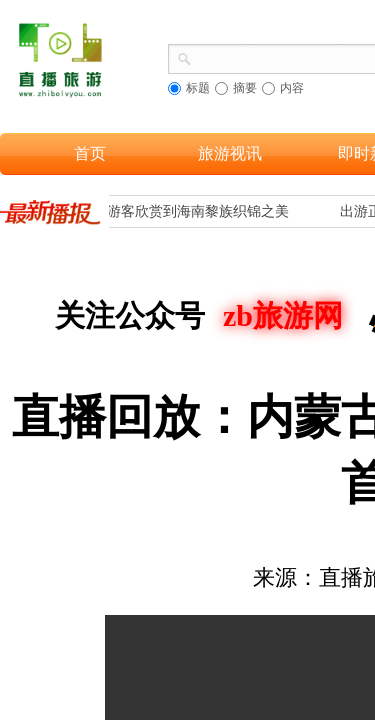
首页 (90, 153)
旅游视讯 (230, 153)
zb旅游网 (283, 315)
